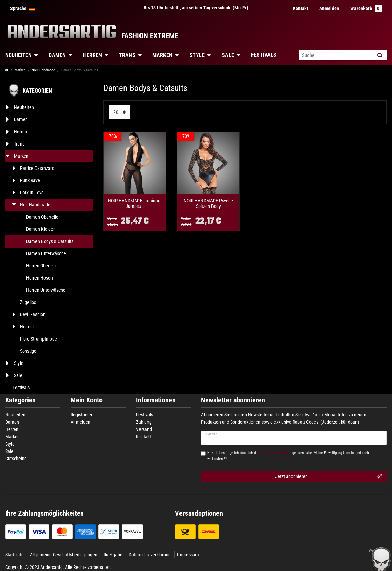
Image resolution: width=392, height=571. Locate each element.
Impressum (188, 555)
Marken (162, 55)
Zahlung (144, 422)
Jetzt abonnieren (328, 477)
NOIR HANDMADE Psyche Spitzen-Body (208, 203)
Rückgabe (113, 555)
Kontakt (301, 8)
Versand (144, 429)
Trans (127, 55)
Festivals (264, 55)
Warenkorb (366, 9)
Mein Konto (87, 400)
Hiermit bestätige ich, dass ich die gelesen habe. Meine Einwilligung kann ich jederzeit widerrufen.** (288, 456)
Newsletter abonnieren (233, 400)
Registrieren (82, 415)
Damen (57, 55)
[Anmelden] (329, 9)
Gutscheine (16, 459)
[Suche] (380, 55)
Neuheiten (15, 415)
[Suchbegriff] (336, 55)
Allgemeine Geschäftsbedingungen (64, 555)
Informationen (156, 400)
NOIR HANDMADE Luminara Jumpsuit (135, 203)
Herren (93, 55)
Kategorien (21, 400)
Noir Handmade (43, 70)
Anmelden (81, 422)
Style (197, 55)
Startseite (14, 555)
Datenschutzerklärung (150, 555)
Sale (228, 55)
